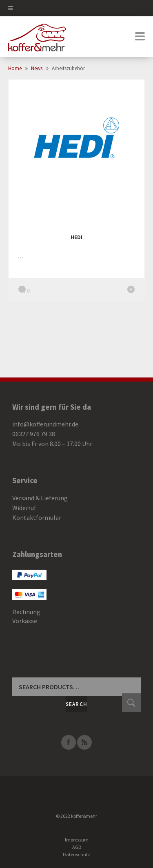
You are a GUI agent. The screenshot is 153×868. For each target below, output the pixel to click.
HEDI (76, 237)
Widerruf (24, 508)
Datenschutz (76, 854)
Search (77, 704)
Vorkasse (25, 621)
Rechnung (26, 612)
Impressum (77, 840)
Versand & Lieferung (40, 498)
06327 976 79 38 (34, 434)
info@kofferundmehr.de (45, 424)
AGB (77, 847)
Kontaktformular (37, 517)
